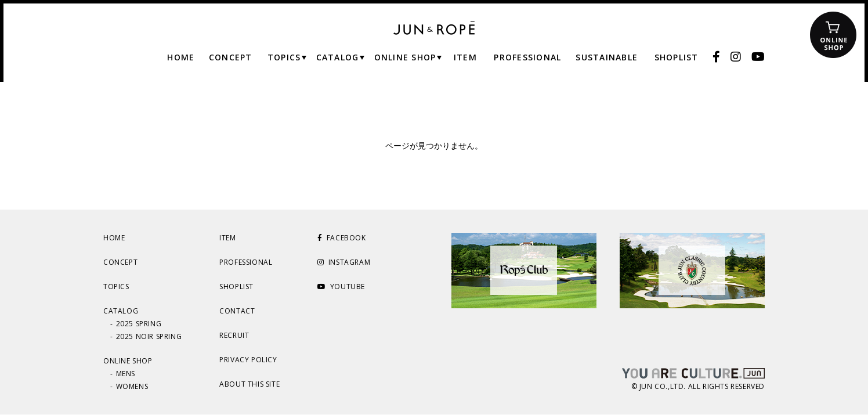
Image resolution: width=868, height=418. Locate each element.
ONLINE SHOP (128, 361)
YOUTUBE (341, 287)
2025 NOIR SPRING (149, 336)
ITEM (227, 238)
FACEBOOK (341, 238)
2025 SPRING (139, 324)
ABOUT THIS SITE (249, 384)
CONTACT (237, 311)
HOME (114, 238)
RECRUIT (234, 335)
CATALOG (121, 311)
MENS (126, 374)
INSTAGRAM (344, 262)
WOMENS (132, 386)
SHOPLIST (236, 287)
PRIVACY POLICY (248, 360)
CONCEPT (120, 262)
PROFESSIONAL (246, 262)
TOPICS (116, 287)
